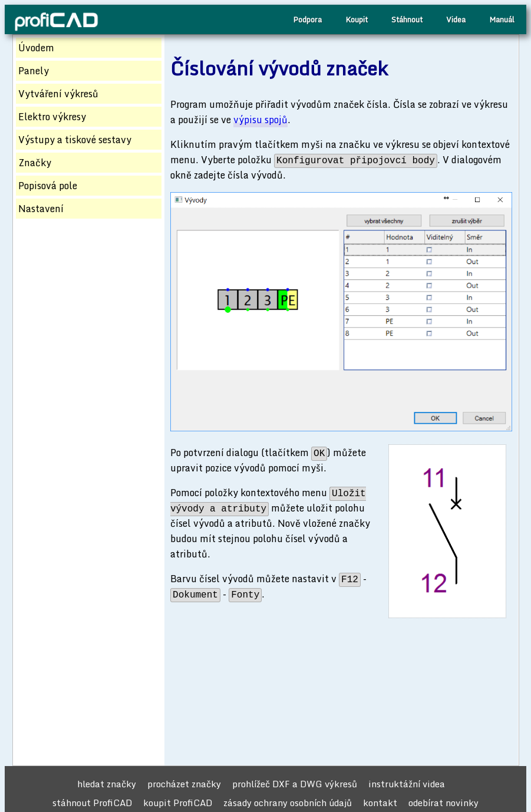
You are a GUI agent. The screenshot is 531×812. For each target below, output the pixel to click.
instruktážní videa (407, 784)
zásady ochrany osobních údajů (288, 803)
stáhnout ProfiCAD (92, 803)
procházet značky (184, 784)
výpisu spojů (260, 120)
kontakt (380, 803)
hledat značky (107, 784)
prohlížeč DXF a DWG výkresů (295, 784)
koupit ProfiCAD (178, 803)
